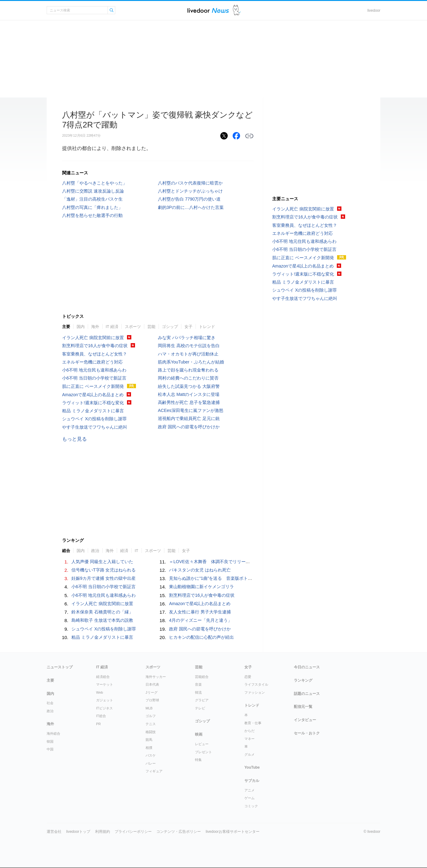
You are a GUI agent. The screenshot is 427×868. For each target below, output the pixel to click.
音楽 (198, 684)
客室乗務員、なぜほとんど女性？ (95, 354)
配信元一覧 (303, 707)
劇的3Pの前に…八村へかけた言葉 (191, 207)
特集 (198, 760)
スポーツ (133, 327)
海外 (95, 327)
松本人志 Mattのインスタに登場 (189, 394)
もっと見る (74, 439)
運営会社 (54, 832)
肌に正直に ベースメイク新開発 (93, 386)
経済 (124, 551)
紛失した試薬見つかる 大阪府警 (189, 386)
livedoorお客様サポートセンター (233, 832)
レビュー (202, 744)
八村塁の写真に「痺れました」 (92, 207)
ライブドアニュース (208, 10)
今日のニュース (307, 667)
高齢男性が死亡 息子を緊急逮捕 (189, 402)
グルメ (249, 754)
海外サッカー (156, 677)
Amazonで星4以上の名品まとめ (93, 395)
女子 (188, 327)
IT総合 (101, 716)
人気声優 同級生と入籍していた (102, 562)
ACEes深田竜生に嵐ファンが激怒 (191, 410)
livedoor (374, 10)
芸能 (151, 327)
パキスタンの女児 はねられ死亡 (200, 570)
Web (99, 692)
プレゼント (203, 752)
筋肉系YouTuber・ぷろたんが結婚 (191, 362)
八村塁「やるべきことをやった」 (95, 183)
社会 (50, 703)
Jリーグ (152, 692)
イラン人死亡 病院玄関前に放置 (93, 338)
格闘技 (151, 732)
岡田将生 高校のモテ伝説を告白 (189, 346)
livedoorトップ (78, 832)
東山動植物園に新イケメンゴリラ (201, 587)
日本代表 (152, 684)
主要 (66, 327)
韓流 (198, 692)
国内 (81, 327)
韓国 (50, 741)
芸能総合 (202, 677)
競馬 (149, 740)
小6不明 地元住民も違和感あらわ (94, 370)
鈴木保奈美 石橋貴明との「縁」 (102, 612)
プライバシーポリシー (133, 832)
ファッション (255, 692)
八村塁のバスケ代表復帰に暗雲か (190, 183)
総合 (66, 551)
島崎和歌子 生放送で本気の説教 (102, 620)
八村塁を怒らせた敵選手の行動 (92, 215)
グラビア (202, 700)
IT (137, 551)
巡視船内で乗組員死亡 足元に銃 (189, 418)
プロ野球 (152, 700)
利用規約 (103, 832)
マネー (249, 739)
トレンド (207, 327)
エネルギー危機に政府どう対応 (92, 362)
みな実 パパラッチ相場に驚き (187, 338)
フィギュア (154, 771)
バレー (151, 763)
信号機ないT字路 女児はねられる (104, 570)
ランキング (303, 680)
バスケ (151, 755)
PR (98, 724)
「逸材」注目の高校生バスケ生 (92, 199)
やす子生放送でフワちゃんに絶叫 (95, 427)
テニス (151, 724)
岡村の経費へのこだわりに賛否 (188, 378)
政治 (95, 551)
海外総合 (53, 733)
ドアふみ (237, 10)
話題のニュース (307, 694)
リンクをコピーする (249, 136)
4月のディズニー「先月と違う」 (201, 620)
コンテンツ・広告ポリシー (179, 832)
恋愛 (248, 677)
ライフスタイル (256, 684)
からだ (249, 731)
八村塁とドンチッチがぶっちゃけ (190, 191)
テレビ (200, 708)
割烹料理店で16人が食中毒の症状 (95, 346)
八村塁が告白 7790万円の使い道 (189, 199)
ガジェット (105, 700)
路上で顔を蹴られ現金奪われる (188, 370)
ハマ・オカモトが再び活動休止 (188, 354)
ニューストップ (60, 667)
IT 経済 (112, 327)
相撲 (149, 748)
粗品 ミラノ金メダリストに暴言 (93, 411)
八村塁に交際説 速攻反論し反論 (93, 191)
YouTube (252, 767)
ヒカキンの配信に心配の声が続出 (201, 637)
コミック (251, 806)
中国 (50, 749)
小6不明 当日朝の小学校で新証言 (94, 378)
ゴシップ (170, 327)
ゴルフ (151, 716)
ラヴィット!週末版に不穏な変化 (93, 403)
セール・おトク (307, 733)
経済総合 (103, 677)
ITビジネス (104, 708)
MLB (149, 708)
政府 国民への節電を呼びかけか (189, 427)
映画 (199, 734)
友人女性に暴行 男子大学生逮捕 (200, 612)
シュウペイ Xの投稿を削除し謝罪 (94, 419)
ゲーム (249, 798)
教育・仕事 (253, 723)
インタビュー (305, 720)
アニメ (249, 790)
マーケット (105, 684)
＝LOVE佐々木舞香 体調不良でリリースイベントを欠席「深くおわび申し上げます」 (253, 562)
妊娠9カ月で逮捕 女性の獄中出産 (104, 578)
